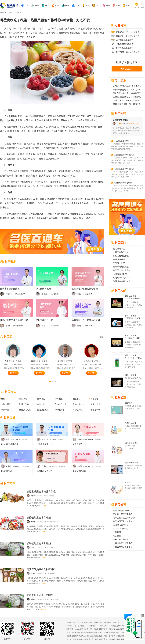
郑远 (79, 326)
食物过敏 (94, 399)
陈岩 (8, 439)
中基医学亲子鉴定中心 (123, 543)
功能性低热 (24, 404)
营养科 (19, 12)
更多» (102, 337)
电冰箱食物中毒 (97, 410)
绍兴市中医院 (119, 263)
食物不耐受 (6, 404)
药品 (57, 6)
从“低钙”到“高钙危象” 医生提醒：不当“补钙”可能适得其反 (128, 86)
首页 (10, 12)
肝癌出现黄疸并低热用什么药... (15, 320)
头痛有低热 (77, 444)
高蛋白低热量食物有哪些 (124, 169)
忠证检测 (117, 536)
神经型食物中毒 (61, 410)
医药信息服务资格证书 (120, 626)
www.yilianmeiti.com (112, 622)
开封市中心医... (18, 466)
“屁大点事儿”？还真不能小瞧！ (126, 100)
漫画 (118, 6)
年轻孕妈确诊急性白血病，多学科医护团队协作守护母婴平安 (128, 90)
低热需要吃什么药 (44, 320)
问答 (98, 6)
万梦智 (44, 466)
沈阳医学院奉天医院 (122, 270)
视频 (67, 6)
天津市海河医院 (120, 274)
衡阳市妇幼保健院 (121, 256)
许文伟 (9, 294)
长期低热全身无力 (45, 471)
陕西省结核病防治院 (122, 281)
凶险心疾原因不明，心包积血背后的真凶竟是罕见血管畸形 (128, 97)
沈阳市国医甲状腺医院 (123, 521)
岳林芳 (119, 124)
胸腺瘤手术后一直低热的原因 (86, 320)
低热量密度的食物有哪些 (124, 155)
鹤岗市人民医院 (49, 496)
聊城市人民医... (89, 439)
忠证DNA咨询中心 (121, 510)
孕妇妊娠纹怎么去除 (125, 44)
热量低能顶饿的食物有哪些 (85, 289)
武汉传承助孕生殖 (121, 525)
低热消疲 (77, 399)
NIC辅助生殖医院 (121, 529)
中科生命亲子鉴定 (121, 540)
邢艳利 (44, 326)
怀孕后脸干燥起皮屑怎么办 (128, 52)
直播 (77, 6)
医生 (47, 6)
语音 (87, 6)
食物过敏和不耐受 (79, 404)
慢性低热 (23, 399)
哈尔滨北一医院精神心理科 (125, 518)
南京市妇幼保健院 (121, 267)
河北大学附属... (16, 439)
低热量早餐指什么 (45, 444)
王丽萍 (80, 439)
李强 (8, 326)
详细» (44, 506)
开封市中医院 (119, 259)
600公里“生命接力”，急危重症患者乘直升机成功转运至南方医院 (128, 93)
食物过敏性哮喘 (97, 404)
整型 (108, 6)
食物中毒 (41, 404)
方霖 (79, 294)
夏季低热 (41, 399)
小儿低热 (59, 399)
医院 (37, 6)
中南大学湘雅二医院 (52, 599)
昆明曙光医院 (119, 249)
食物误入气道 (25, 410)
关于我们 (70, 626)
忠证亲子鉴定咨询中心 (123, 514)
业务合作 (92, 626)
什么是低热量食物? (121, 141)
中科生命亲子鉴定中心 (123, 547)
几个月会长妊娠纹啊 (125, 40)
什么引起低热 (7, 471)
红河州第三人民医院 (122, 278)
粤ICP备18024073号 (117, 629)
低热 (3, 399)
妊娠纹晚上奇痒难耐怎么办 (128, 36)
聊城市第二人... (89, 466)
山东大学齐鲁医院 (49, 548)
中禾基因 (117, 532)
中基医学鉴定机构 (121, 252)
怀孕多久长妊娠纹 (124, 48)
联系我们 (81, 626)
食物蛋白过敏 (61, 404)
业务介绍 (104, 626)
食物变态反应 (43, 410)
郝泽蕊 (80, 466)
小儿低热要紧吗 (43, 289)
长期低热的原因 (79, 471)
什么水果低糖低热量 (10, 289)
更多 (128, 6)
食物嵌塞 (5, 410)
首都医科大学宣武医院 (51, 522)
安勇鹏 (8, 466)
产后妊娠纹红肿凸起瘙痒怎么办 (130, 32)
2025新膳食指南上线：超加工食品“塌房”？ (128, 104)
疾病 (27, 6)
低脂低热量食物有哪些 (123, 183)
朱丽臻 (44, 294)
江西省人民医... (54, 466)
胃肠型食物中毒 (79, 410)
